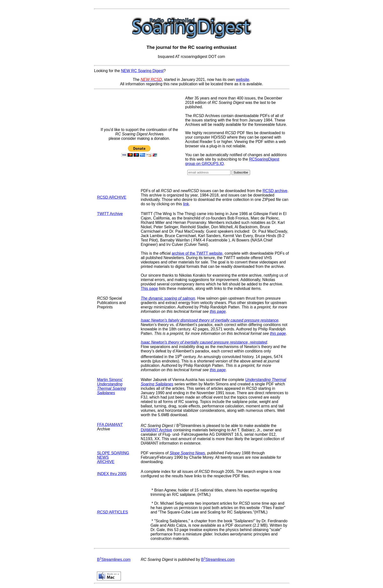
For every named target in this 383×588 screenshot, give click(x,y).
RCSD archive (275, 191)
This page (149, 289)
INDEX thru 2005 (112, 474)
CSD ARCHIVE (113, 197)
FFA (110, 425)
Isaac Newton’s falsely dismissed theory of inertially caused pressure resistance (210, 320)
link (186, 204)
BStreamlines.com (114, 560)
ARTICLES (112, 512)
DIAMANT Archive (156, 430)
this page (218, 311)
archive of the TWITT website (197, 253)
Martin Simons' (111, 386)
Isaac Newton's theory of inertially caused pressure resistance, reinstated (204, 342)
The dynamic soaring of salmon (168, 298)
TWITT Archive (110, 214)
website (243, 80)
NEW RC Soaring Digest (142, 71)
